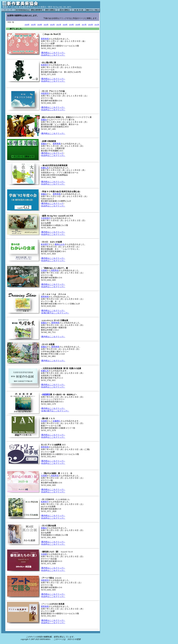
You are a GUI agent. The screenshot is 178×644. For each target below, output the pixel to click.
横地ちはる (60, 244)
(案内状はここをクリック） (53, 53)
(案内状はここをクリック (52, 153)
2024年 (40, 25)
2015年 (97, 25)
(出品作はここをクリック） (53, 55)
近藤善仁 (57, 421)
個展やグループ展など (93, 10)
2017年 (84, 25)
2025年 (33, 25)
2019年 (72, 25)
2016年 (91, 25)
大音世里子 (46, 218)
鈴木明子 (45, 244)
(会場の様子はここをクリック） (55, 313)
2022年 (52, 25)
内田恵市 (45, 93)
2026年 (27, 25)
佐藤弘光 (45, 168)
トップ (8, 10)
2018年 (78, 25)
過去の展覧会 (65, 10)
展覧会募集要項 (37, 10)
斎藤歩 (44, 120)
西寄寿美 (45, 39)
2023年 (46, 25)
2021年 (59, 25)
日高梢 (44, 270)
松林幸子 (45, 65)
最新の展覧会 (51, 10)
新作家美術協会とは (22, 10)
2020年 (65, 25)
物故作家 (79, 10)
